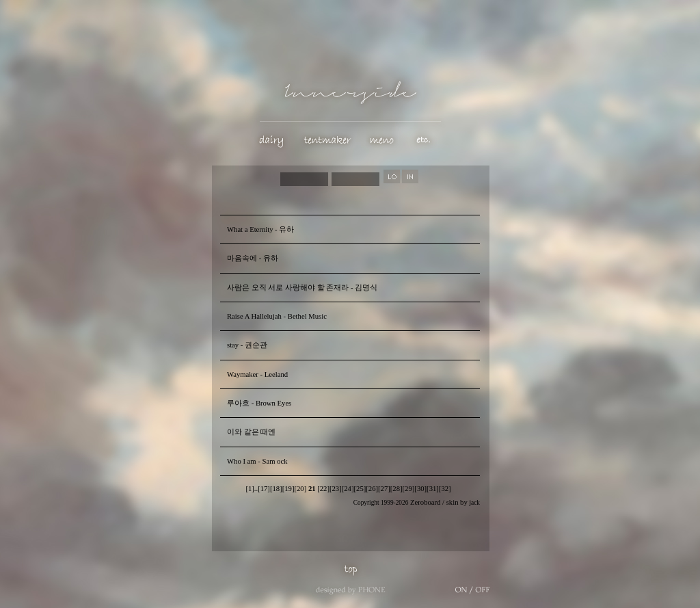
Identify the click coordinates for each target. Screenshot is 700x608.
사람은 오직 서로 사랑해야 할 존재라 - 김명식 (302, 288)
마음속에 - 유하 (253, 258)
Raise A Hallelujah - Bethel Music (277, 316)
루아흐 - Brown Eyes (259, 403)
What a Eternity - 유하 (260, 229)
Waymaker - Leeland (257, 374)
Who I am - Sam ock (257, 461)
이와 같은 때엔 (251, 432)
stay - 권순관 (247, 345)
